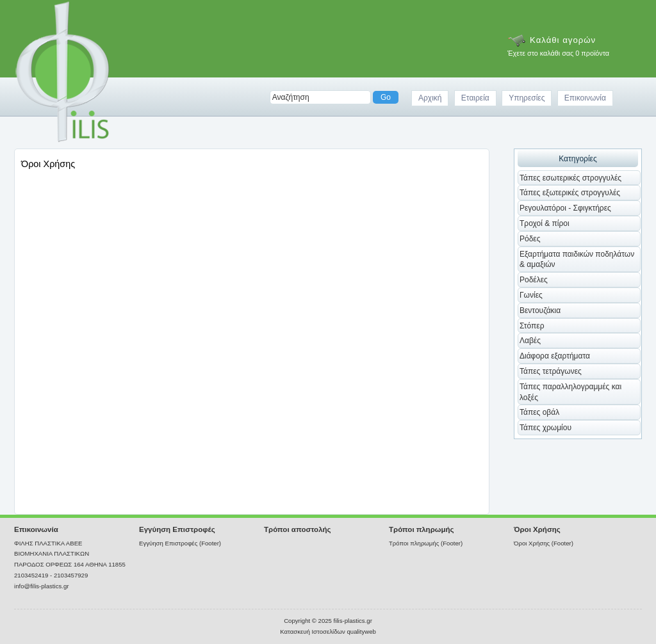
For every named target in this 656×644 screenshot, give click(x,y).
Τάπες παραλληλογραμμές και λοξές (570, 392)
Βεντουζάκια (540, 310)
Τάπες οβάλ (539, 412)
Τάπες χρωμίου (545, 428)
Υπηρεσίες (527, 98)
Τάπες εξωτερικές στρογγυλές (570, 193)
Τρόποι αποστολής (298, 529)
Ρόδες (530, 239)
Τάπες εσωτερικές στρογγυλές (570, 178)
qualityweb (361, 632)
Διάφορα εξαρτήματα (555, 356)
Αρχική (430, 98)
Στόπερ (532, 326)
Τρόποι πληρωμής (422, 529)
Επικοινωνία (585, 98)
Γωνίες (531, 295)
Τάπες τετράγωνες (551, 371)
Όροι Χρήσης (537, 529)
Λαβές (530, 341)
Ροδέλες (534, 280)
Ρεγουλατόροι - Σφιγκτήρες (565, 208)
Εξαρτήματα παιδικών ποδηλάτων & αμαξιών (577, 260)
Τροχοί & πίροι (545, 223)
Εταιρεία (475, 98)
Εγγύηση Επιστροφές (177, 529)
